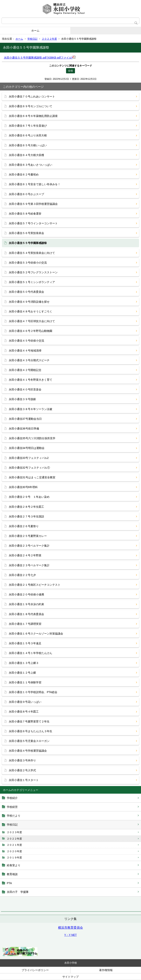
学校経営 (12, 807)
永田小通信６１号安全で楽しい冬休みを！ (35, 184)
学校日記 (32, 39)
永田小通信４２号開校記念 (25, 370)
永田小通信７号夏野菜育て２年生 (29, 721)
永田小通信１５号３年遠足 (25, 643)
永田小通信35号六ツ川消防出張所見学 (32, 438)
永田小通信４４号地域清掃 (25, 351)
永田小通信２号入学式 (22, 770)
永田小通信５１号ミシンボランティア (32, 282)
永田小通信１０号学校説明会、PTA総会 (33, 692)
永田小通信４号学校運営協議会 (28, 751)
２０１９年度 (14, 858)
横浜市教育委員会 (70, 928)
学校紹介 (12, 798)
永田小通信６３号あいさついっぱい (30, 165)
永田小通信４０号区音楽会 (25, 389)
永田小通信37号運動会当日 (25, 419)
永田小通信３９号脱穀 (22, 399)
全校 (70, 71)
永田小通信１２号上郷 (22, 673)
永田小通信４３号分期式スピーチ (29, 360)
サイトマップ (70, 977)
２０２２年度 (49, 39)
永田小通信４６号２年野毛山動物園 (30, 331)
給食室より (14, 865)
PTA (9, 883)
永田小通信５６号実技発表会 (26, 233)
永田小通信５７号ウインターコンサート (33, 223)
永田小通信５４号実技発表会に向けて (32, 253)
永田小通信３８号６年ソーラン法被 (30, 409)
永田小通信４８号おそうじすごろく (30, 311)
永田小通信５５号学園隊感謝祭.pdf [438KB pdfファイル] (40, 58)
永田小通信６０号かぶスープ (26, 194)
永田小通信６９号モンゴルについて (30, 106)
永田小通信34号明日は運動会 (27, 448)
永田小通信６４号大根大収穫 (26, 155)
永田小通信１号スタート (24, 780)
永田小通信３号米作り (22, 760)
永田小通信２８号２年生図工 (26, 507)
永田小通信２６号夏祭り (24, 526)
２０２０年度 (14, 851)
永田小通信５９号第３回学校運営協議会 (33, 204)
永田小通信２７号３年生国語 (26, 516)
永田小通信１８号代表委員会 (26, 614)
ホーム (35, 31)
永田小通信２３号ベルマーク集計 (29, 546)
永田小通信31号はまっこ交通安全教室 (32, 477)
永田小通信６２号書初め (24, 174)
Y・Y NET (70, 935)
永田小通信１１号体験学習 (25, 682)
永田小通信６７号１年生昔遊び (28, 126)
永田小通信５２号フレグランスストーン (33, 272)
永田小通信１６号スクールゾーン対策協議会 (36, 634)
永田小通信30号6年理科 (23, 487)
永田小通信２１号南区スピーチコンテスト (35, 585)
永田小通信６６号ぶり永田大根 (28, 135)
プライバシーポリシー (35, 970)
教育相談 (12, 874)
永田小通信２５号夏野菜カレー (28, 536)
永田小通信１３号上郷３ (24, 663)
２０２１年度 (14, 845)
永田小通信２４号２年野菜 (25, 555)
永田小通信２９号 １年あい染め (29, 497)
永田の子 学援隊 (18, 892)
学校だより (14, 816)
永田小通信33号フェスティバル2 (29, 458)
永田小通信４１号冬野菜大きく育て (30, 380)
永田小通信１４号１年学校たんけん (30, 653)
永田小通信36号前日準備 (24, 429)
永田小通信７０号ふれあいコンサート (32, 96)
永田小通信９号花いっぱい (25, 702)
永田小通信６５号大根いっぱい (28, 145)
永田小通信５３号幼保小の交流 (28, 263)
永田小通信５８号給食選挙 (25, 214)
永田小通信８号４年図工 (24, 712)
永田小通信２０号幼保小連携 (26, 594)
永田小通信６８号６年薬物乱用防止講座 (33, 116)
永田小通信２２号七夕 (22, 575)
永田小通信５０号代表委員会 (26, 292)
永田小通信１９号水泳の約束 (26, 604)
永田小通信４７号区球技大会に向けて (32, 321)
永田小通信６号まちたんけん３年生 (30, 731)
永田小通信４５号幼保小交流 (26, 341)
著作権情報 (106, 970)
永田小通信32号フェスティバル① (29, 468)
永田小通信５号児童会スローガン (29, 741)
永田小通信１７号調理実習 (25, 624)
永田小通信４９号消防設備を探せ (29, 302)
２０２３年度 (14, 832)
